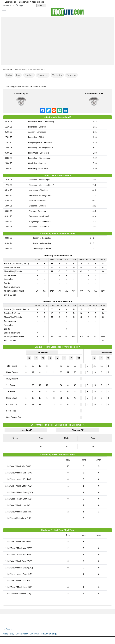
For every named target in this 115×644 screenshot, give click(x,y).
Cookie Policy (22, 634)
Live (18, 75)
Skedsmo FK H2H (94, 94)
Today (9, 75)
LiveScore (7, 629)
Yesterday (57, 75)
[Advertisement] (57, 40)
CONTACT (34, 634)
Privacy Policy (8, 634)
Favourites (43, 75)
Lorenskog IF (21, 94)
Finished (29, 75)
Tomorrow (71, 75)
